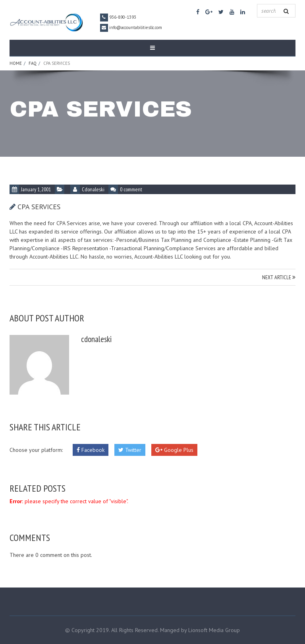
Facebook (91, 450)
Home (16, 63)
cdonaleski (93, 189)
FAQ (33, 63)
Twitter (130, 450)
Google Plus (174, 450)
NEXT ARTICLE (279, 277)
